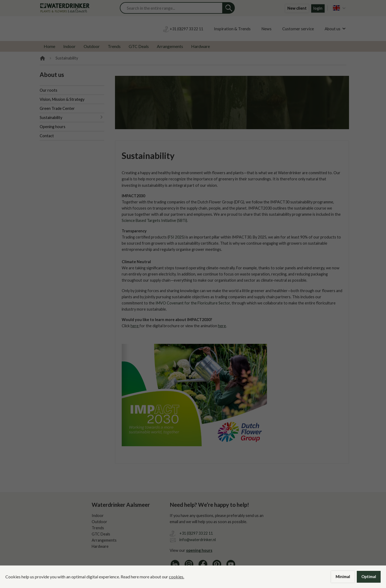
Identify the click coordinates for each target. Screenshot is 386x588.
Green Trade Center (57, 108)
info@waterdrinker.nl (198, 540)
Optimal (369, 577)
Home (49, 46)
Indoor (69, 46)
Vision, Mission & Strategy (62, 99)
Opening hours (53, 127)
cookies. (177, 577)
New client (297, 8)
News (266, 29)
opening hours (199, 550)
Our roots (49, 90)
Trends (114, 46)
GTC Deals (139, 46)
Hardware (201, 46)
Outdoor (92, 46)
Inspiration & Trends (232, 29)
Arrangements (170, 46)
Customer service (298, 29)
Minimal (343, 577)
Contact (47, 136)
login (318, 8)
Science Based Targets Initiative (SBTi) (154, 220)
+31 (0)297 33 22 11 (196, 533)
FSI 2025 (176, 237)
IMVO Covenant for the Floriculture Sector (193, 303)
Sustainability (51, 118)
